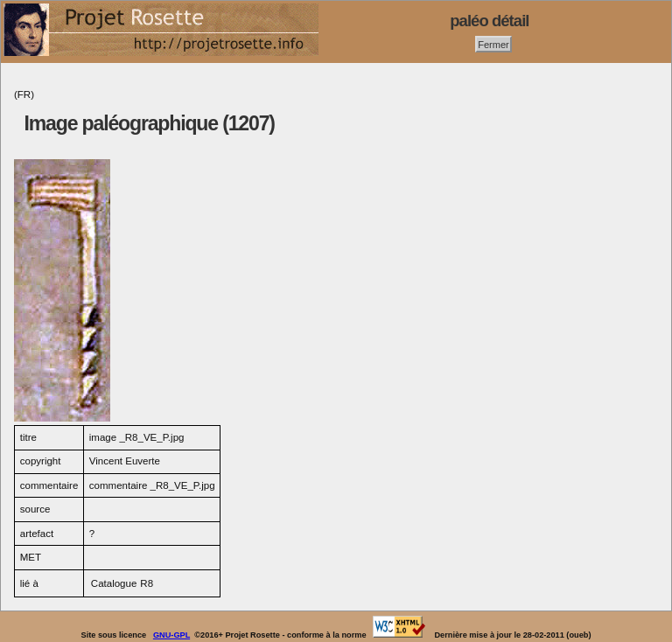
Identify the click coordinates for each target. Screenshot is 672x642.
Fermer (493, 44)
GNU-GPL (171, 635)
